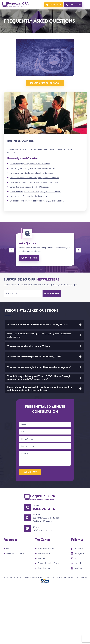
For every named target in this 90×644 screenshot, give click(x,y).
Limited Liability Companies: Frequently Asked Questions (35, 192)
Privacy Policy (31, 578)
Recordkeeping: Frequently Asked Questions (30, 164)
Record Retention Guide (48, 563)
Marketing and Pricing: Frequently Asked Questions (33, 168)
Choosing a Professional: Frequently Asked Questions (34, 182)
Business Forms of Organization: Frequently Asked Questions (37, 201)
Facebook (79, 549)
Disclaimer (45, 578)
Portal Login (55, 5)
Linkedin (78, 563)
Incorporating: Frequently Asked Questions (29, 196)
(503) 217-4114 (75, 5)
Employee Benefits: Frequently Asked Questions (32, 173)
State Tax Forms (45, 568)
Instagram (79, 553)
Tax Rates (42, 558)
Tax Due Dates (44, 553)
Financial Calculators (15, 553)
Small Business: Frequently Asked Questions (30, 187)
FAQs (9, 549)
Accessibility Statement (63, 578)
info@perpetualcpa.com (45, 530)
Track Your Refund (46, 549)
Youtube (79, 568)
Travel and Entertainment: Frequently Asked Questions (34, 178)
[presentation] (12, 250)
